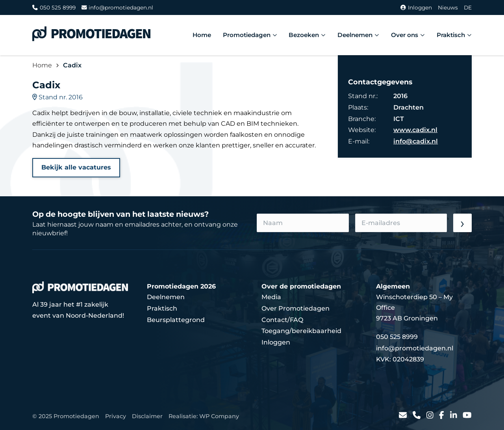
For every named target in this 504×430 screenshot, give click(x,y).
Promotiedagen (250, 35)
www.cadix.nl (415, 130)
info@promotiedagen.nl (118, 7)
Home (202, 35)
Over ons (408, 35)
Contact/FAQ (282, 320)
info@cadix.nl (416, 141)
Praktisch (454, 35)
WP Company (219, 416)
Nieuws (448, 7)
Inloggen (416, 7)
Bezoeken (307, 35)
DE (468, 7)
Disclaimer (147, 416)
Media (271, 297)
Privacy (116, 416)
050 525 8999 (54, 7)
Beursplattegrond (176, 320)
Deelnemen (358, 35)
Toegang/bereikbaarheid (301, 331)
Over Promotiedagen (296, 308)
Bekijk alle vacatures (76, 167)
